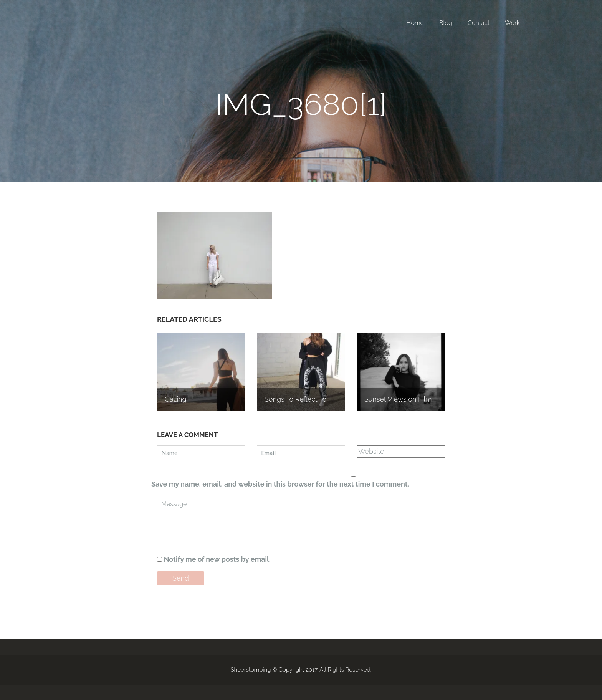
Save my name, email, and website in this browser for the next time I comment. (280, 484)
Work (512, 23)
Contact (479, 23)
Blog (446, 23)
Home (415, 23)
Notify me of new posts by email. (217, 559)
